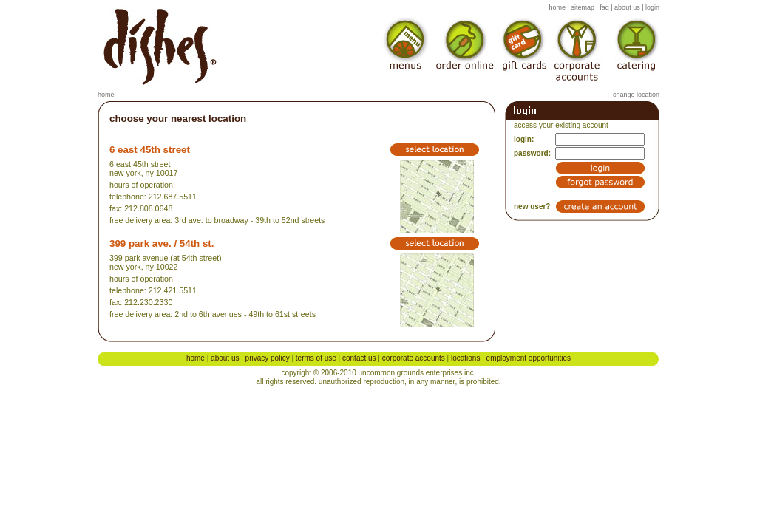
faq (604, 7)
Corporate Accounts (414, 358)
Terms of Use (316, 358)
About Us (225, 358)
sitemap (583, 7)
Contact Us (359, 358)
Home (106, 95)
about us (627, 7)
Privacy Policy (268, 358)
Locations (465, 358)
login (652, 7)
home (558, 7)
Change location (636, 95)
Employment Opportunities (529, 358)
